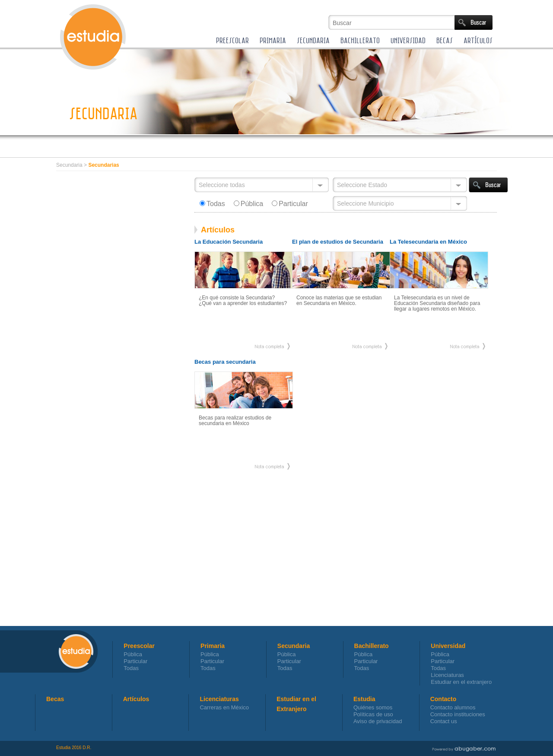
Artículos (136, 699)
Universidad (448, 646)
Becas (55, 699)
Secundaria (294, 646)
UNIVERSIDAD (408, 40)
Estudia (364, 699)
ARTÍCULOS (478, 40)
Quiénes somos (373, 707)
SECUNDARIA (313, 40)
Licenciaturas (447, 675)
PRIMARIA (273, 40)
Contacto (443, 699)
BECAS (445, 40)
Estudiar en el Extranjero (296, 700)
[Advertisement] (296, 149)
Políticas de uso (373, 714)
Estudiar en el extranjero (461, 682)
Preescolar (139, 646)
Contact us (444, 721)
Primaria (213, 646)
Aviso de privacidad (378, 721)
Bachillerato (372, 646)
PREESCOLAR (232, 40)
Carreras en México (224, 707)
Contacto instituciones (458, 714)
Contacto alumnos (453, 707)
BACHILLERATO (360, 40)
